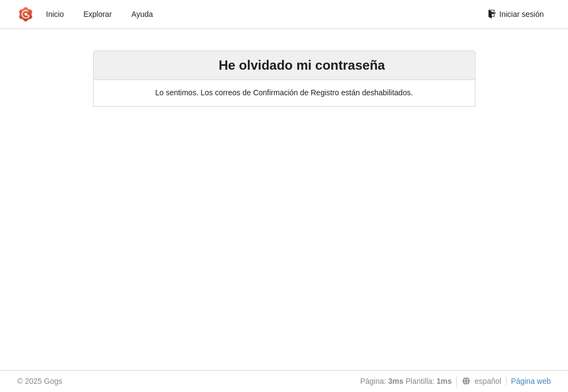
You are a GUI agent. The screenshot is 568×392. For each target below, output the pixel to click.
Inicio (55, 14)
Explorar (97, 14)
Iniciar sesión (516, 14)
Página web (531, 381)
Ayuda (142, 14)
